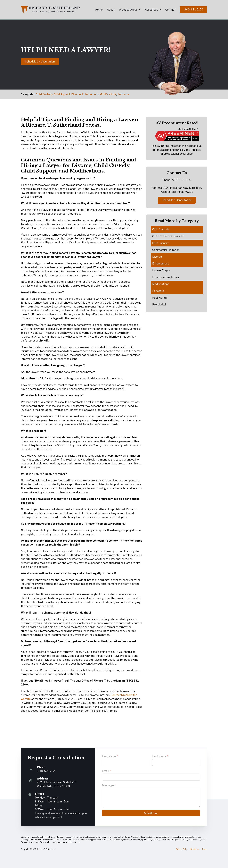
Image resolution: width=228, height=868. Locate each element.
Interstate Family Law (166, 277)
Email (105, 771)
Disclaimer (195, 849)
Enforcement (90, 94)
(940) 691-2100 (193, 10)
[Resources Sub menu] (160, 10)
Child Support (62, 94)
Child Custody (44, 94)
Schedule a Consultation (40, 61)
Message (108, 785)
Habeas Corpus (161, 270)
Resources (151, 10)
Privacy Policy (182, 849)
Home (99, 10)
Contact (170, 10)
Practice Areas (128, 10)
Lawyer (52, 165)
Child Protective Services (168, 236)
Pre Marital (159, 305)
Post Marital (160, 298)
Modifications (108, 94)
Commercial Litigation (166, 250)
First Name (109, 756)
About (111, 10)
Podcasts (123, 94)
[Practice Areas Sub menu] (140, 10)
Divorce (76, 94)
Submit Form (151, 813)
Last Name (159, 756)
